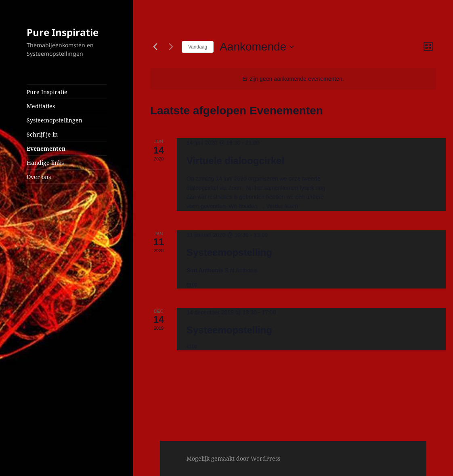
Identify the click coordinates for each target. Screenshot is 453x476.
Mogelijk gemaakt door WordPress (233, 458)
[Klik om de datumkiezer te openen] (257, 47)
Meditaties (41, 106)
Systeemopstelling (229, 252)
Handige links (45, 163)
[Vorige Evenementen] (155, 47)
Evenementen (46, 148)
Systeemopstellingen (55, 120)
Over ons (39, 177)
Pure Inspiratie (63, 32)
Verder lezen (282, 206)
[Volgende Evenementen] (171, 47)
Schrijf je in (42, 134)
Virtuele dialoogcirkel (235, 161)
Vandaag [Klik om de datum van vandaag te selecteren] (198, 47)
